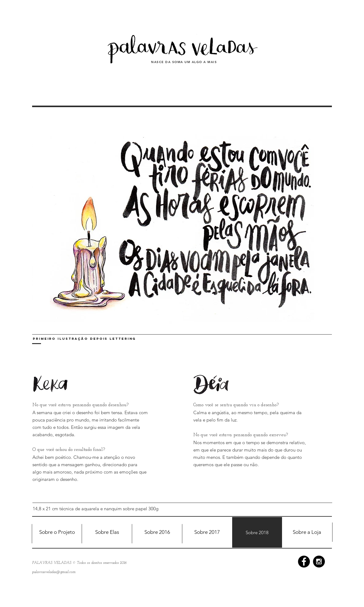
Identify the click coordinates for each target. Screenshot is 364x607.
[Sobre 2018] (257, 532)
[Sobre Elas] (107, 532)
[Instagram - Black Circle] (319, 562)
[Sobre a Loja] (307, 532)
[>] (323, 215)
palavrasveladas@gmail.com (54, 572)
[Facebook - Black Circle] (304, 562)
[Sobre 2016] (157, 532)
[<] (41, 215)
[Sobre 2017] (207, 532)
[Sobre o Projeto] (57, 532)
